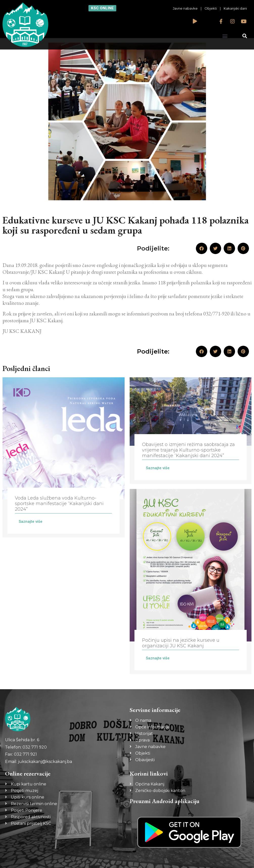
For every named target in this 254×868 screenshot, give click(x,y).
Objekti (211, 8)
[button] (225, 36)
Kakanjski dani (235, 8)
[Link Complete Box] (64, 457)
